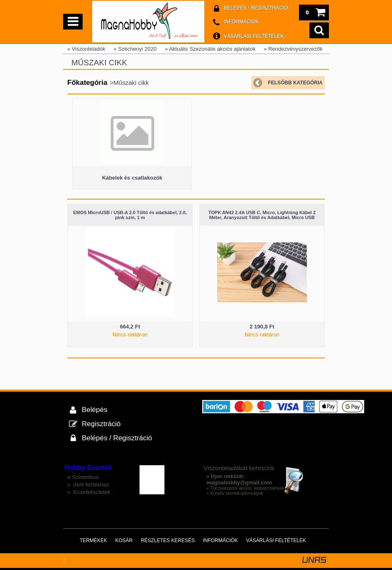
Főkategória (87, 83)
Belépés (94, 410)
